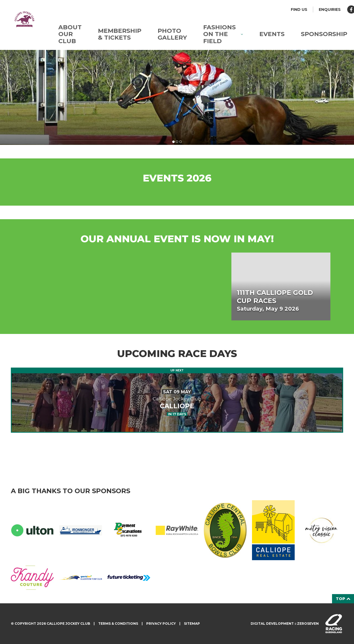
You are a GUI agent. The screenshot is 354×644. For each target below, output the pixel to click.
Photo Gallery (172, 34)
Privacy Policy (161, 624)
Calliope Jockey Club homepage (24, 19)
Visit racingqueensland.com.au (334, 624)
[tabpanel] (177, 97)
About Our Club (70, 34)
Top (343, 599)
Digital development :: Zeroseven (285, 624)
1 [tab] (173, 142)
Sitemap (192, 624)
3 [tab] (181, 142)
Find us (299, 9)
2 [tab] (177, 142)
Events (272, 34)
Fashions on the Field (223, 34)
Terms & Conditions (118, 624)
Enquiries (330, 9)
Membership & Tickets (120, 34)
